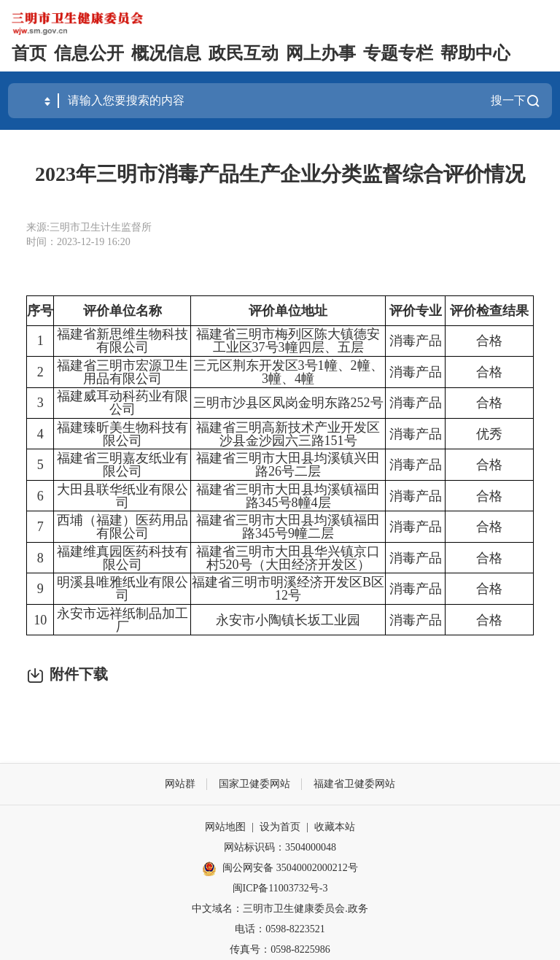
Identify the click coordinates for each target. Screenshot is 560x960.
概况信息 (166, 53)
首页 (29, 53)
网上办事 (321, 53)
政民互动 (244, 53)
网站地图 (225, 827)
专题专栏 (398, 53)
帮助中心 (475, 53)
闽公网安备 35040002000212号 (290, 868)
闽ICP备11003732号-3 (280, 888)
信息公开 (89, 53)
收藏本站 (335, 827)
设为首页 (280, 827)
